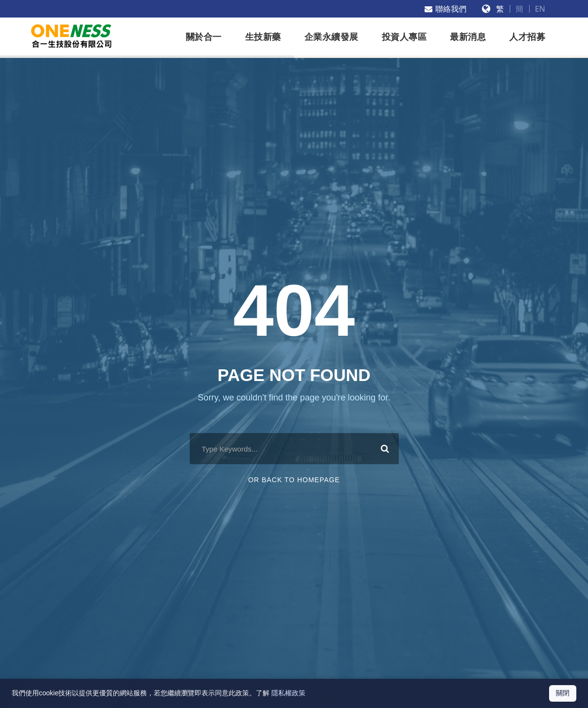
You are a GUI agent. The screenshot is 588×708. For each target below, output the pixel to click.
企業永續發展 (331, 37)
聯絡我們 (445, 9)
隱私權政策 (288, 693)
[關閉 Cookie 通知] (563, 693)
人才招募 (527, 37)
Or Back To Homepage (294, 480)
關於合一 (204, 37)
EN (540, 9)
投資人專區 (404, 37)
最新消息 (468, 37)
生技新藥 (263, 37)
